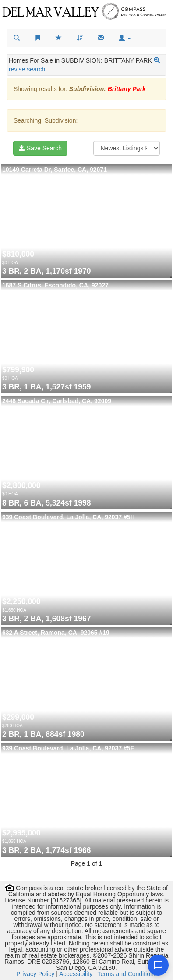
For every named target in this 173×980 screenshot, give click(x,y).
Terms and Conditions (127, 974)
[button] (125, 38)
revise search (27, 69)
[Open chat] (158, 965)
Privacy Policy (35, 974)
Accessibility (76, 974)
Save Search (40, 148)
